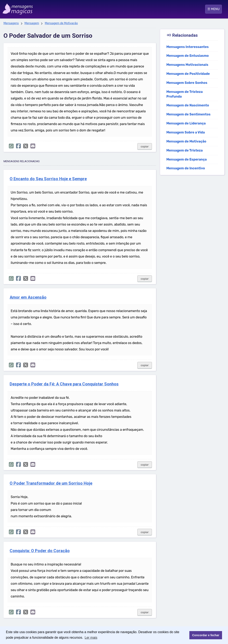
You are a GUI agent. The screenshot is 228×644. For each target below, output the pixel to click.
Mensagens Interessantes (187, 47)
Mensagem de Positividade (188, 74)
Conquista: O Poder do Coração (40, 551)
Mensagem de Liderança (186, 123)
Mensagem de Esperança (186, 159)
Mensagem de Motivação (61, 23)
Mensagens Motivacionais (187, 65)
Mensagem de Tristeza (185, 150)
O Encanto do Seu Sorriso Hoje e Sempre (48, 179)
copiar (145, 146)
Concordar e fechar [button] (206, 635)
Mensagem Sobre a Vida (186, 132)
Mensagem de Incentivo (186, 168)
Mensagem (32, 23)
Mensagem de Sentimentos (188, 114)
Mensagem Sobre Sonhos (187, 83)
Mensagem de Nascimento (188, 105)
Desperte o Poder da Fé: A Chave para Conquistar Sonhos (64, 384)
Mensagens (11, 23)
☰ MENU (214, 9)
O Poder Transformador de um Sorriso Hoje (51, 483)
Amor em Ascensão (28, 297)
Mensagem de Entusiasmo (187, 56)
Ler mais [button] (91, 638)
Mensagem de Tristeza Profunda (185, 94)
